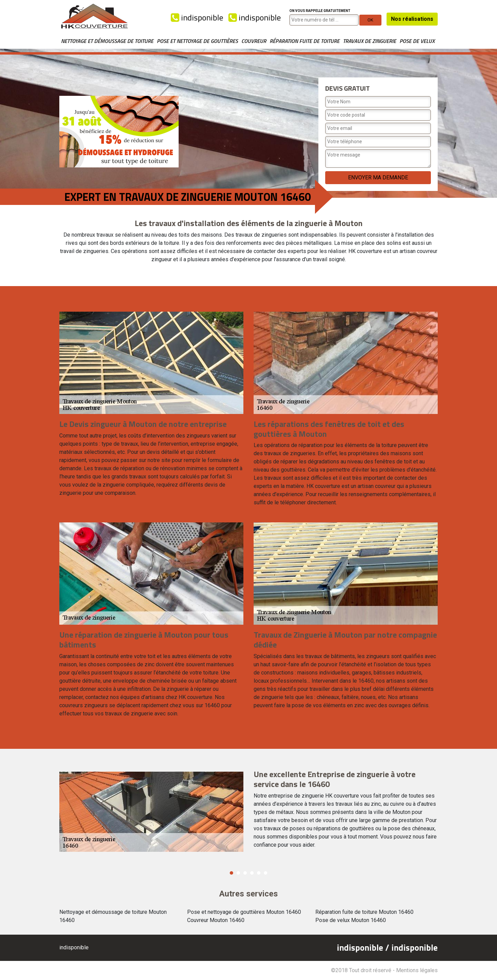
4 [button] (252, 873)
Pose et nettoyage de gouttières (197, 41)
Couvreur (254, 41)
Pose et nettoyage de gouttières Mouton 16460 (244, 912)
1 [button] (231, 873)
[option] (249, 812)
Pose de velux (417, 41)
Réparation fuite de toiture (305, 41)
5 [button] (259, 873)
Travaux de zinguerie (370, 41)
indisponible (197, 17)
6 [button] (266, 873)
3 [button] (245, 873)
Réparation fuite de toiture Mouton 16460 (364, 912)
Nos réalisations (412, 19)
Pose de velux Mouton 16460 (351, 920)
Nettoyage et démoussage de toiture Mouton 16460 (113, 916)
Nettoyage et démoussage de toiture (107, 41)
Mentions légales (417, 970)
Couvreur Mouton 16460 (216, 920)
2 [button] (238, 873)
